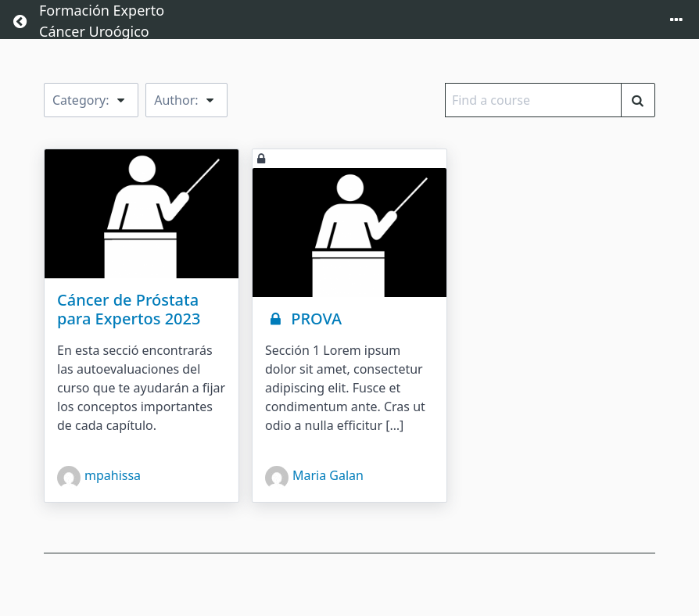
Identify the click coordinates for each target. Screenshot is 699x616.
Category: (91, 100)
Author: (186, 100)
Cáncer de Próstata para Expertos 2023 (129, 309)
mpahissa (99, 478)
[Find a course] (638, 100)
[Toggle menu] (676, 21)
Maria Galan (314, 478)
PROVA (303, 319)
